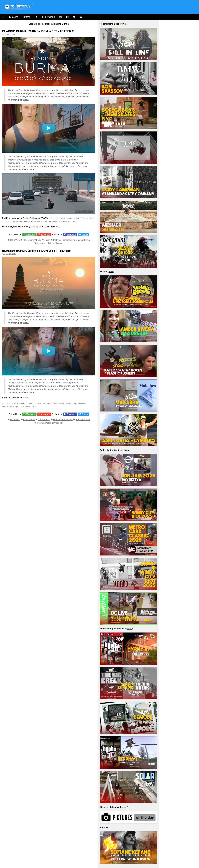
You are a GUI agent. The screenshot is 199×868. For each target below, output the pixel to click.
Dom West (61, 218)
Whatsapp (30, 234)
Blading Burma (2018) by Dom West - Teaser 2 (38, 31)
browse (124, 807)
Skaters (14, 17)
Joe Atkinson (78, 163)
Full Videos (48, 17)
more (125, 24)
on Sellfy (24, 398)
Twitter (85, 234)
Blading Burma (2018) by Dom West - (37, 227)
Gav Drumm (65, 163)
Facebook (71, 234)
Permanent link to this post (50, 243)
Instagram (45, 234)
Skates (27, 17)
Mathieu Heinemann (18, 166)
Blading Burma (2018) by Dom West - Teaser (37, 251)
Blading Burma (83, 240)
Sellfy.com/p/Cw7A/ (39, 218)
